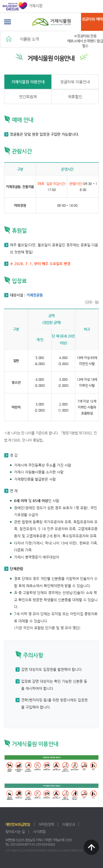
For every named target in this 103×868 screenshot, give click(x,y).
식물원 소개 (29, 39)
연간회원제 (28, 97)
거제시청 (23, 6)
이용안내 (68, 824)
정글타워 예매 (92, 19)
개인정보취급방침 (18, 824)
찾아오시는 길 (15, 832)
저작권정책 (46, 824)
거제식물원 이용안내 (28, 82)
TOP (91, 847)
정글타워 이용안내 (75, 82)
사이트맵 (39, 832)
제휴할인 (75, 97)
